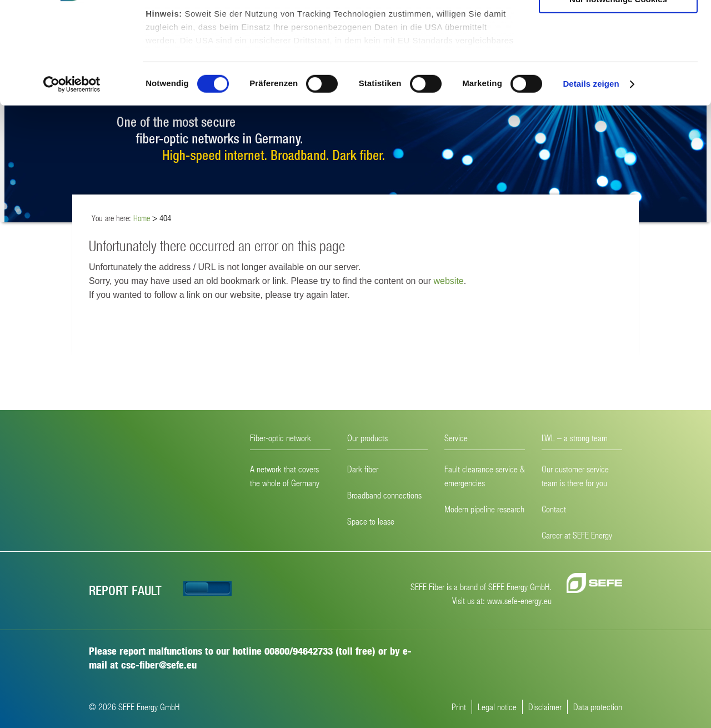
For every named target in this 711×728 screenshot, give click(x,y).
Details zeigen (591, 178)
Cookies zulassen (618, 28)
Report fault (125, 590)
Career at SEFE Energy (577, 535)
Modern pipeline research (484, 509)
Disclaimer (545, 707)
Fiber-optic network (281, 438)
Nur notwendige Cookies (618, 93)
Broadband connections (384, 495)
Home (142, 218)
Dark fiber (363, 469)
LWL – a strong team (575, 438)
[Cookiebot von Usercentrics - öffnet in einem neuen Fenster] (72, 178)
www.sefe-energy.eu (519, 600)
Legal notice (497, 707)
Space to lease (371, 521)
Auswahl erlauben (618, 60)
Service (456, 438)
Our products (367, 438)
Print (459, 707)
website (448, 281)
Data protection (598, 707)
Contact (554, 509)
